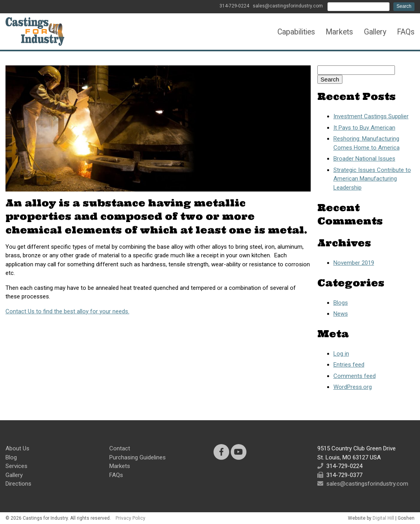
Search (404, 6)
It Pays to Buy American (364, 128)
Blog (11, 457)
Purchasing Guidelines (138, 457)
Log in (341, 354)
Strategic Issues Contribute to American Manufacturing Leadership (372, 179)
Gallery (375, 32)
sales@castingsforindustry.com (288, 6)
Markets (339, 32)
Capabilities (296, 32)
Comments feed (355, 376)
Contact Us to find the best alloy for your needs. (67, 311)
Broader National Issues (364, 159)
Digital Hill (383, 518)
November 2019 (354, 263)
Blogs (341, 303)
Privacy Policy (130, 518)
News (341, 314)
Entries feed (349, 365)
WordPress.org (353, 387)
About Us (17, 448)
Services (16, 466)
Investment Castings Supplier (371, 116)
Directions (18, 484)
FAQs (406, 32)
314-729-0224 (234, 6)
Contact (120, 448)
